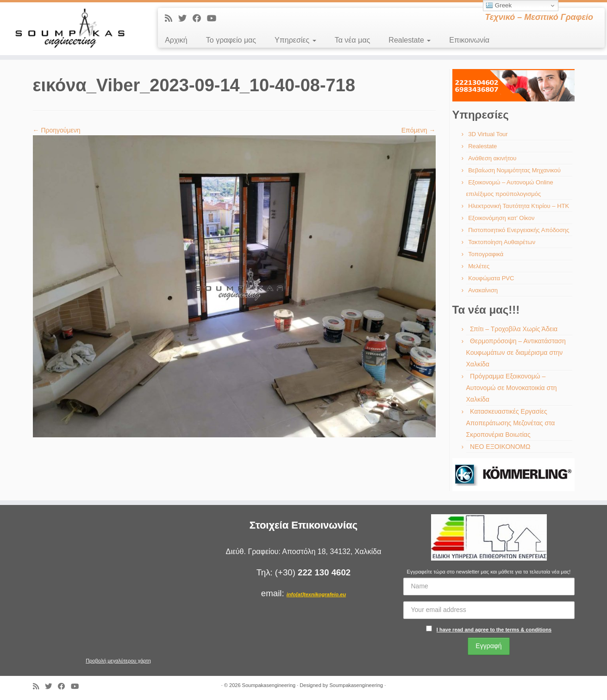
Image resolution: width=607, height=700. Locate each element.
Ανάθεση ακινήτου (492, 158)
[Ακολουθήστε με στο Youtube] (215, 19)
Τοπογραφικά (486, 254)
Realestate (410, 40)
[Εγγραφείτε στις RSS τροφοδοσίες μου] (172, 19)
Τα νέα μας (353, 40)
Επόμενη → (419, 130)
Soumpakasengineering (269, 685)
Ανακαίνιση (483, 290)
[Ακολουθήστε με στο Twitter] (185, 19)
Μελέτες (479, 266)
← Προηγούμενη (57, 130)
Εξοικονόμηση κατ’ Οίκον (501, 218)
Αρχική (176, 40)
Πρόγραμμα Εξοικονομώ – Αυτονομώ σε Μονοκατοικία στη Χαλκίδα (512, 388)
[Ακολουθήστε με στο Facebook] (200, 19)
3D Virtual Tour (488, 134)
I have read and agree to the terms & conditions (494, 630)
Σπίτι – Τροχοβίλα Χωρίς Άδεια (514, 329)
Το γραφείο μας (231, 40)
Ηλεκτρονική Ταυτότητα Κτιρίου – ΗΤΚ (519, 206)
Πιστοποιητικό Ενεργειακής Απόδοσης (519, 230)
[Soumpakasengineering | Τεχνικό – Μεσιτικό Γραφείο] (70, 29)
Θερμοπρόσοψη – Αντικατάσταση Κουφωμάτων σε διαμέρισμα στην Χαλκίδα (516, 353)
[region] (513, 85)
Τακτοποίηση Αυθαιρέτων (502, 242)
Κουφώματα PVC (491, 278)
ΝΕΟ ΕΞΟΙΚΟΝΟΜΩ (500, 447)
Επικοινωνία (469, 40)
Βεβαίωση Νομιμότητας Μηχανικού (514, 170)
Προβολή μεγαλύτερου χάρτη (118, 661)
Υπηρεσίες (295, 40)
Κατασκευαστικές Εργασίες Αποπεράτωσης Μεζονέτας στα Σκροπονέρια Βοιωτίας (511, 423)
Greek (499, 6)
